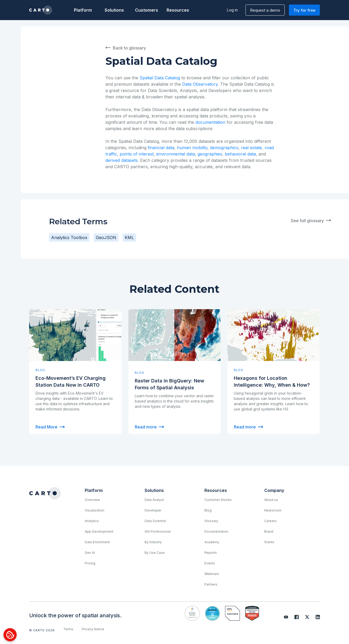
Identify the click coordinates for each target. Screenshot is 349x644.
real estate (251, 148)
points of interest (137, 154)
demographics (224, 148)
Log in (232, 10)
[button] (83, 10)
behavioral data (240, 154)
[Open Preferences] (10, 635)
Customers (146, 10)
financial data (161, 148)
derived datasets (122, 160)
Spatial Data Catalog (160, 78)
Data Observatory (200, 84)
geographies (210, 154)
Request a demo (265, 10)
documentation (210, 122)
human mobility (192, 148)
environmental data (176, 154)
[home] (41, 10)
